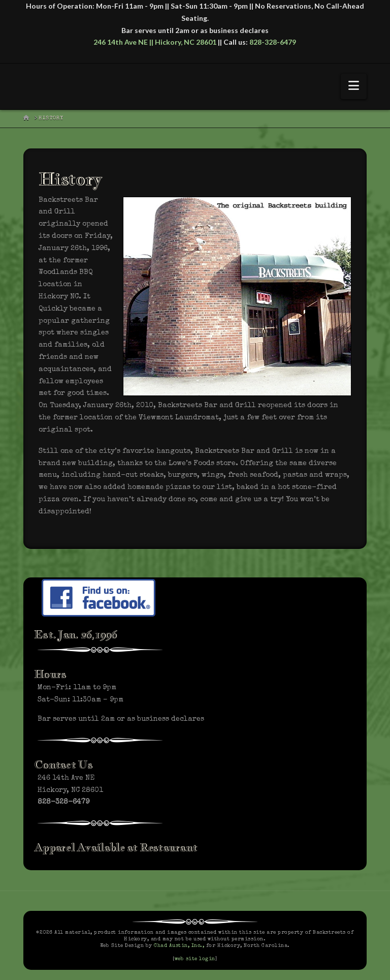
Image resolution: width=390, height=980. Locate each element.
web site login (195, 959)
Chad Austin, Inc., (179, 946)
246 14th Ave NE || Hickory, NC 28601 (155, 42)
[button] (354, 86)
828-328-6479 (273, 42)
